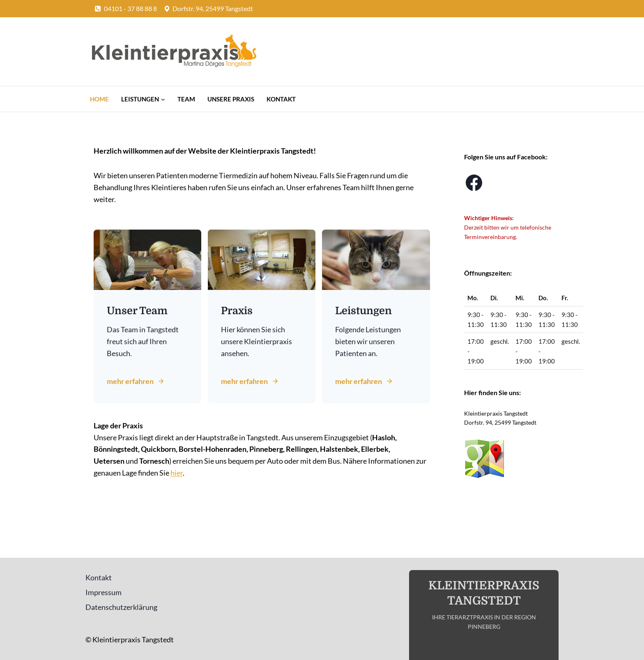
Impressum (103, 592)
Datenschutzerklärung (121, 607)
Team (186, 99)
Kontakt (281, 99)
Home (99, 99)
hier (177, 473)
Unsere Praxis (231, 99)
